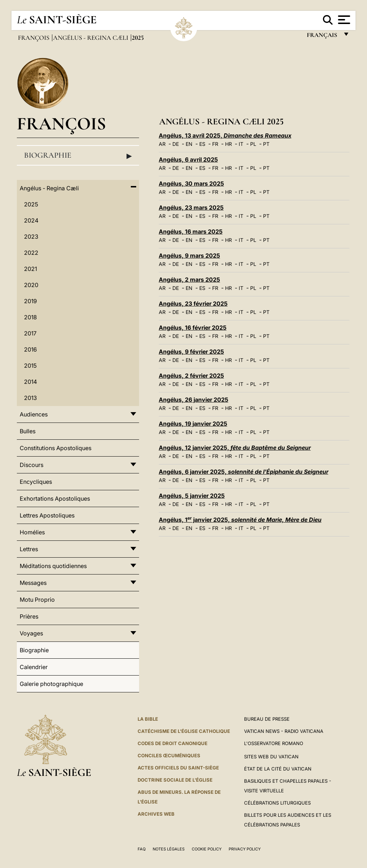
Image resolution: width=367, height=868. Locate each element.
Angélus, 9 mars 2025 (189, 256)
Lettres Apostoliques (47, 515)
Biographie (78, 156)
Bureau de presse (267, 719)
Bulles (28, 431)
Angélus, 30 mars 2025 (191, 183)
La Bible (148, 719)
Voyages (31, 633)
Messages (33, 583)
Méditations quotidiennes (53, 566)
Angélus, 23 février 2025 (193, 304)
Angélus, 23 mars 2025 (191, 208)
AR (162, 144)
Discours (32, 465)
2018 (30, 317)
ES (202, 144)
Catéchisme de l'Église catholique (184, 731)
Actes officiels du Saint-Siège (178, 768)
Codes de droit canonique (173, 743)
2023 (31, 237)
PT (266, 144)
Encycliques (36, 482)
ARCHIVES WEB (156, 814)
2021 (30, 269)
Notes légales (169, 849)
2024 (31, 220)
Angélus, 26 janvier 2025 (194, 400)
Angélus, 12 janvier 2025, (235, 448)
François (34, 38)
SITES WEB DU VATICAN (271, 757)
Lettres (29, 549)
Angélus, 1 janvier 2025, (240, 520)
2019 (30, 301)
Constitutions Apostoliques (56, 448)
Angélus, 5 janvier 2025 (192, 496)
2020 (31, 285)
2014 (30, 382)
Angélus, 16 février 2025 (193, 328)
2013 (30, 398)
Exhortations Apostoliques (55, 499)
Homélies (32, 532)
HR (228, 144)
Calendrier (34, 667)
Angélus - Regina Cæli (91, 38)
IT (241, 144)
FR (215, 144)
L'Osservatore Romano (274, 743)
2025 (31, 204)
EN (189, 144)
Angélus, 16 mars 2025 (191, 232)
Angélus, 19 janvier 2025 (193, 424)
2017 (30, 333)
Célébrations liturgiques (277, 803)
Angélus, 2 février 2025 (191, 376)
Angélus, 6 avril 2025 (188, 159)
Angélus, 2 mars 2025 (189, 280)
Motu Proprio (37, 600)
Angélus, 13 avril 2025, (225, 135)
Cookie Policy (207, 849)
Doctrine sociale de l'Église (175, 780)
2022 (31, 253)
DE (176, 144)
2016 (30, 349)
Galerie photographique (51, 684)
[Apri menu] (343, 20)
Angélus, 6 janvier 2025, (244, 472)
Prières (29, 616)
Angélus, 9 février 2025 (191, 352)
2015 (30, 366)
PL (253, 144)
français (323, 37)
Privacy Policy (245, 849)
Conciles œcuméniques (169, 755)
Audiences (34, 414)
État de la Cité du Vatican (278, 769)
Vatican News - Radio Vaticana (284, 731)
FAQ (142, 849)
